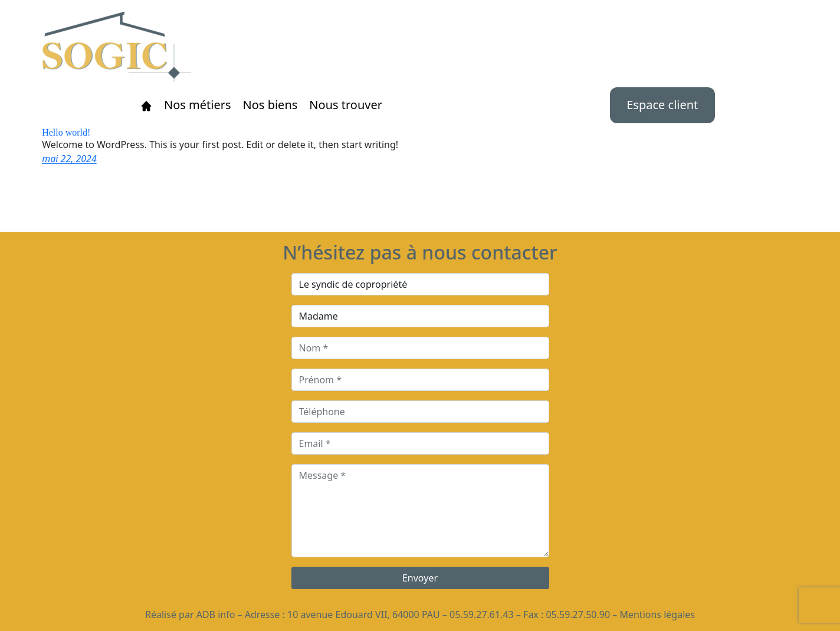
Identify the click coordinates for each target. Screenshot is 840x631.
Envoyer (420, 578)
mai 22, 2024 (69, 159)
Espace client (662, 105)
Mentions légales (657, 614)
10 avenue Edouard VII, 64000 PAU (364, 614)
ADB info (216, 614)
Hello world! (66, 133)
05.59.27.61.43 (482, 614)
